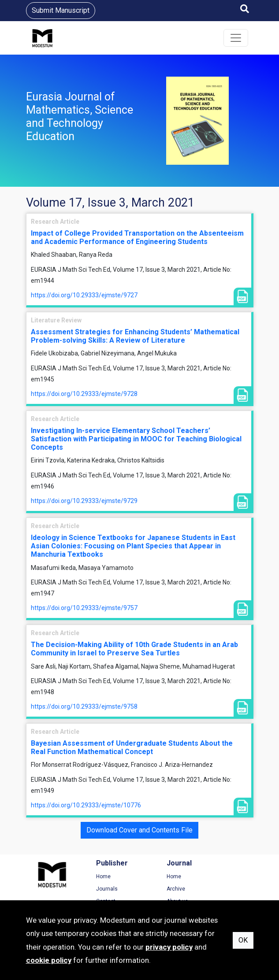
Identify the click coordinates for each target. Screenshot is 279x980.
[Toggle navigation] (236, 38)
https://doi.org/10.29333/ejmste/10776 (86, 805)
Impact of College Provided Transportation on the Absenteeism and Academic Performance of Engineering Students (137, 237)
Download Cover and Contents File (139, 830)
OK (243, 940)
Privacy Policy (227, 889)
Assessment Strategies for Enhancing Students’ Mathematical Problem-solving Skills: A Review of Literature (135, 336)
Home (95, 876)
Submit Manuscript (61, 10)
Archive (158, 889)
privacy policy (169, 947)
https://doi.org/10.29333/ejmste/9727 (84, 295)
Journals (98, 889)
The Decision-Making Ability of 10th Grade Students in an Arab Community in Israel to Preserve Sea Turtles (134, 649)
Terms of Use (226, 876)
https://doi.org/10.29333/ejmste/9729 (84, 501)
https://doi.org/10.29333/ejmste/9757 (84, 608)
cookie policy (49, 960)
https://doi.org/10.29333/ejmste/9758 (84, 706)
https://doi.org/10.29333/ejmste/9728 (84, 394)
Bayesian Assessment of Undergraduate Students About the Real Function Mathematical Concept (132, 747)
